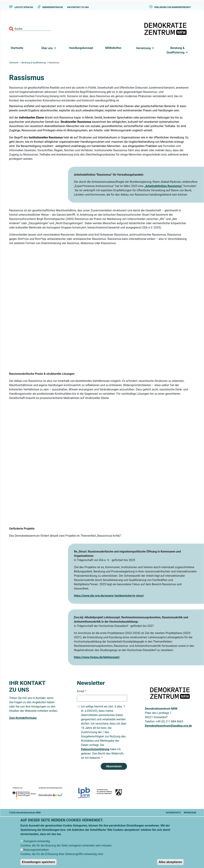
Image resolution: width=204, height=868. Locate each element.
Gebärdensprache (53, 7)
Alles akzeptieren (170, 862)
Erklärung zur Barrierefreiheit (173, 7)
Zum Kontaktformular (23, 718)
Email (80, 691)
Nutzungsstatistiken (36, 850)
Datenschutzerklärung (95, 749)
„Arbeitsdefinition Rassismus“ (163, 186)
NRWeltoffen (113, 48)
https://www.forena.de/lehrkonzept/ (97, 657)
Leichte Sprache (24, 7)
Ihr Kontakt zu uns (78, 7)
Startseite (17, 48)
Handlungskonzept (81, 48)
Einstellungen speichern (38, 862)
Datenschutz (173, 813)
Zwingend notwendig (37, 841)
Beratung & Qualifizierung (176, 50)
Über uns (47, 48)
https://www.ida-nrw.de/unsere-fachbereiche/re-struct (109, 596)
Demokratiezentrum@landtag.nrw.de (168, 726)
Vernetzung (143, 48)
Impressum (190, 813)
